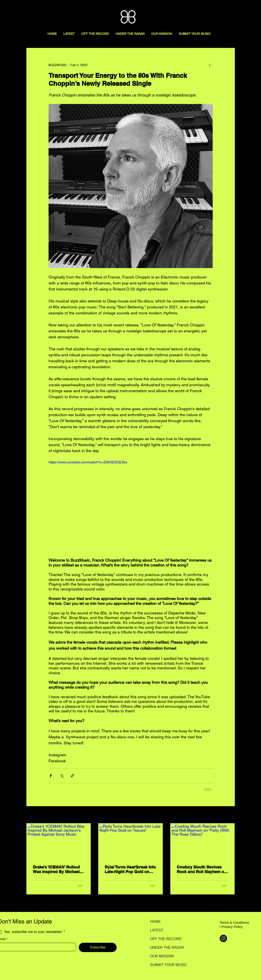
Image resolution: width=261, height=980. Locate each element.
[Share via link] (72, 776)
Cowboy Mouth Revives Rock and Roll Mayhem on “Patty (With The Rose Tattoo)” (202, 869)
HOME (155, 922)
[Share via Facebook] (51, 776)
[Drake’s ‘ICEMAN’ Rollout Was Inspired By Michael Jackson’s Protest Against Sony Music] (59, 842)
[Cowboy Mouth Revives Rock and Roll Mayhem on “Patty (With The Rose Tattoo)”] (203, 842)
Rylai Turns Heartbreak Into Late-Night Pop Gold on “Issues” (130, 869)
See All (230, 815)
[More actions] (210, 65)
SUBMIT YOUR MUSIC (166, 965)
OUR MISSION (162, 956)
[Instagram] (223, 938)
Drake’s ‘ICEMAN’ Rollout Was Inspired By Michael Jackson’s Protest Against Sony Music (58, 869)
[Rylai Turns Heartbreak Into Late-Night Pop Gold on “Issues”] (130, 842)
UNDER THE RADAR (166, 948)
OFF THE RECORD (166, 939)
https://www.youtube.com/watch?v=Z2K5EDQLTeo (88, 462)
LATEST (157, 930)
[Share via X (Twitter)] (62, 776)
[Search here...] (238, 8)
